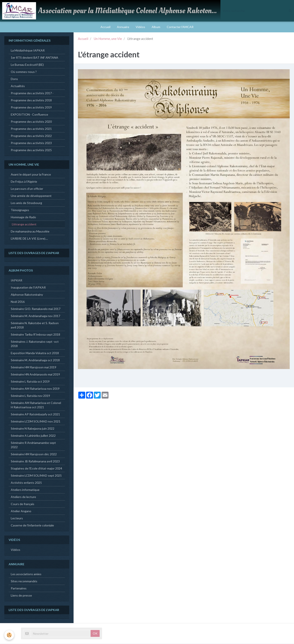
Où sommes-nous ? (24, 72)
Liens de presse (21, 596)
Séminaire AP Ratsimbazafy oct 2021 (35, 415)
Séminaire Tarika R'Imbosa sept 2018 (35, 335)
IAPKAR (17, 281)
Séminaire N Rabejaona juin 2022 (33, 429)
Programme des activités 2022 (31, 136)
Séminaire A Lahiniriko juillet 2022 (33, 436)
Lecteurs (17, 519)
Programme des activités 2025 (31, 150)
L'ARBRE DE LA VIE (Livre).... (29, 239)
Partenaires (19, 589)
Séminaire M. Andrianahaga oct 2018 (35, 360)
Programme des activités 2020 (31, 122)
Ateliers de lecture (23, 497)
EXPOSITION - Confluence (29, 115)
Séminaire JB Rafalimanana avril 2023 (35, 462)
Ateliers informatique (25, 490)
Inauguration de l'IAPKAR (28, 288)
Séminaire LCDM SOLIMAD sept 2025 (36, 476)
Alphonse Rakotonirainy (27, 295)
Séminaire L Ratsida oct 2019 (30, 382)
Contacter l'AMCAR (180, 27)
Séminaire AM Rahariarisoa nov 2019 (35, 389)
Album (156, 27)
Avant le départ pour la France (31, 175)
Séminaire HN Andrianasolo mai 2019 (35, 375)
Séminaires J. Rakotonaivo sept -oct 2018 (35, 344)
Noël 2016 (18, 302)
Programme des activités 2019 (31, 108)
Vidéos (140, 27)
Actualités (18, 86)
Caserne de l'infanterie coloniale (32, 526)
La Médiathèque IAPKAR (28, 51)
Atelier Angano (21, 511)
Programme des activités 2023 (31, 143)
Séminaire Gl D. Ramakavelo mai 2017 (36, 309)
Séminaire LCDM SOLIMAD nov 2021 (36, 422)
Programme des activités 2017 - (32, 93)
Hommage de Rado (23, 218)
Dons (14, 79)
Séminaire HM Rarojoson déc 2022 (34, 455)
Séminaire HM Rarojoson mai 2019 (34, 368)
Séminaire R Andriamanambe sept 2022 (33, 445)
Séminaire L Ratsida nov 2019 (30, 396)
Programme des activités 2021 (31, 129)
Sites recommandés (24, 582)
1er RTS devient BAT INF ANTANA (35, 58)
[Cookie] (9, 635)
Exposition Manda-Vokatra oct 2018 (35, 353)
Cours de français (23, 504)
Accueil (105, 27)
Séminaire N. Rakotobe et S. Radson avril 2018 (35, 326)
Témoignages (20, 210)
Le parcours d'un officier (27, 189)
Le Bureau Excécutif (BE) (27, 65)
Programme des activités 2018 (31, 101)
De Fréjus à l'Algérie (24, 182)
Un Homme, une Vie (108, 39)
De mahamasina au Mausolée (30, 232)
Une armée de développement (31, 196)
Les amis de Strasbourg (26, 203)
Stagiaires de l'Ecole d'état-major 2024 (36, 469)
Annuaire (123, 27)
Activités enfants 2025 (26, 483)
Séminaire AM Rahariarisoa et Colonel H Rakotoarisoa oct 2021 (36, 405)
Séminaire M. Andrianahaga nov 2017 (35, 316)
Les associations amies (26, 574)
